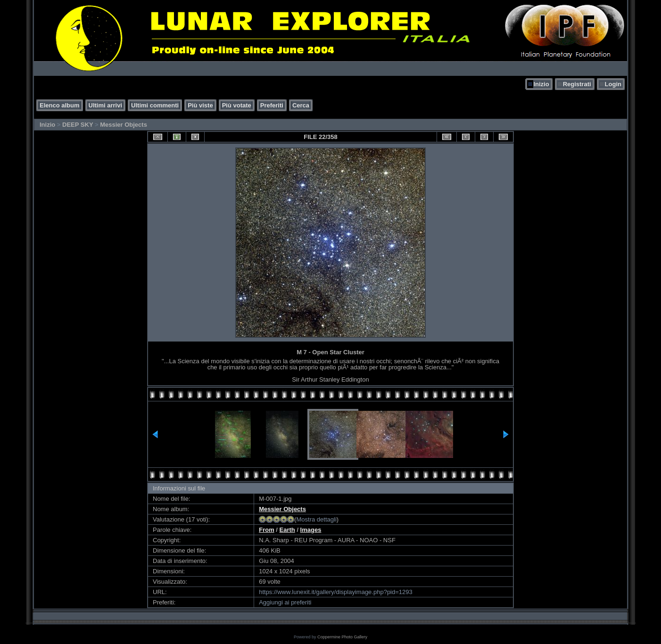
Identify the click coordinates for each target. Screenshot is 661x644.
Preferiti (272, 105)
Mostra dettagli (317, 519)
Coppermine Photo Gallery (342, 637)
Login (613, 84)
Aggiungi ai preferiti (285, 602)
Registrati (577, 84)
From (267, 530)
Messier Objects (124, 125)
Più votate (237, 105)
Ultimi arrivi (106, 105)
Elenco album (60, 105)
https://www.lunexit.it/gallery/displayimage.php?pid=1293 (336, 592)
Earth (287, 530)
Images (311, 530)
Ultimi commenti (155, 105)
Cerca (301, 105)
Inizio (541, 84)
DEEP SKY (78, 125)
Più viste (200, 105)
